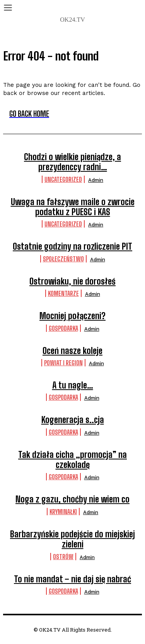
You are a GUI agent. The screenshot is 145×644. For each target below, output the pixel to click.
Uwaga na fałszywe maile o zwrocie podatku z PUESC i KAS (73, 207)
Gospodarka (63, 328)
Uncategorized (63, 179)
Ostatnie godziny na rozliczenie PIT (72, 246)
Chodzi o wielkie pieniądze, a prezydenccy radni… (72, 162)
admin (96, 180)
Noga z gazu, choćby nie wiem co (72, 499)
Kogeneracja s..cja (73, 420)
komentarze (63, 293)
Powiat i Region (63, 363)
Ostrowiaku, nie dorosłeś (72, 281)
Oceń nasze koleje (72, 351)
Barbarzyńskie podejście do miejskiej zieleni (72, 539)
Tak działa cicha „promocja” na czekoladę (72, 460)
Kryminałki (63, 512)
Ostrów (63, 557)
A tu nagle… (73, 385)
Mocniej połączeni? (72, 316)
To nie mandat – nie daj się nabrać (72, 579)
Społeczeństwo (63, 259)
